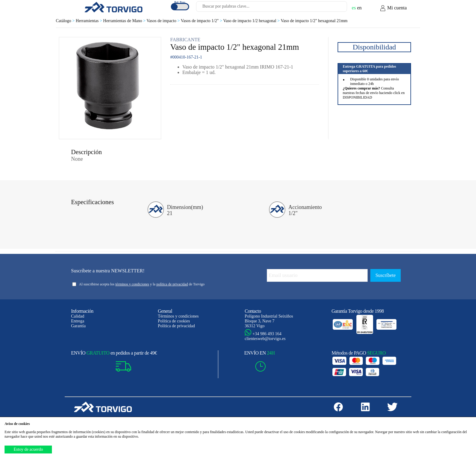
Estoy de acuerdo (28, 449)
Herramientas (89, 21)
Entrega (78, 321)
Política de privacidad (176, 326)
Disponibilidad (374, 47)
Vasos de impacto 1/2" (202, 21)
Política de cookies (174, 321)
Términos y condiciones (178, 316)
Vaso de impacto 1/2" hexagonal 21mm (314, 21)
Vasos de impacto (164, 21)
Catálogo (66, 21)
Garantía (78, 326)
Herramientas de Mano (125, 21)
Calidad (78, 316)
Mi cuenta (393, 8)
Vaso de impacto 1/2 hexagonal (252, 21)
